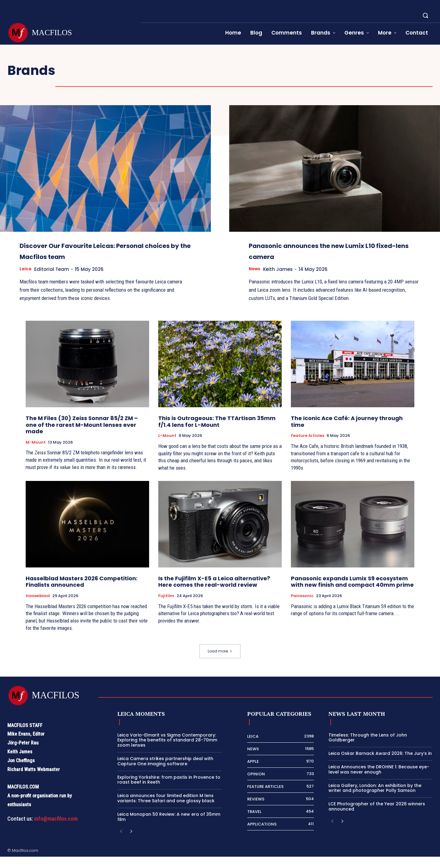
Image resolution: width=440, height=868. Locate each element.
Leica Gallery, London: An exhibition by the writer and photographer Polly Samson (375, 799)
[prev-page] (121, 843)
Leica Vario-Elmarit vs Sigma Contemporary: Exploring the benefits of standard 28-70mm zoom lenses (167, 752)
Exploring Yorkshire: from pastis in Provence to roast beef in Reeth (169, 791)
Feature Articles (308, 447)
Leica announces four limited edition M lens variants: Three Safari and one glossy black (166, 809)
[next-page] (131, 843)
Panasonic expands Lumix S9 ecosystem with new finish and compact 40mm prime (352, 593)
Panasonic (302, 607)
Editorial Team (54, 280)
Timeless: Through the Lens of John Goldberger (368, 749)
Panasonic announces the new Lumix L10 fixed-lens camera (322, 250)
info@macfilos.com (56, 830)
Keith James (281, 269)
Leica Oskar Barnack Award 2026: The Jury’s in (380, 765)
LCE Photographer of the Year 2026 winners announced (377, 818)
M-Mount (36, 454)
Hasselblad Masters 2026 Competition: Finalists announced (82, 593)
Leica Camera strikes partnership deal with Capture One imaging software (165, 772)
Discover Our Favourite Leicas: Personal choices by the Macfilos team (97, 256)
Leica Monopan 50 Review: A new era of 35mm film (169, 828)
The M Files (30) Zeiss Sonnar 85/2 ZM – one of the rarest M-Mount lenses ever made (82, 436)
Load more (220, 662)
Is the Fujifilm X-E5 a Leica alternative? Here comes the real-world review (214, 593)
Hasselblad (38, 607)
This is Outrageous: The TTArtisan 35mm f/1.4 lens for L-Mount (217, 433)
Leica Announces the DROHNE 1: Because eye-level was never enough (379, 781)
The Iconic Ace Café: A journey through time (347, 433)
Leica (26, 280)
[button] (425, 15)
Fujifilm (166, 607)
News (255, 269)
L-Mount (167, 447)
